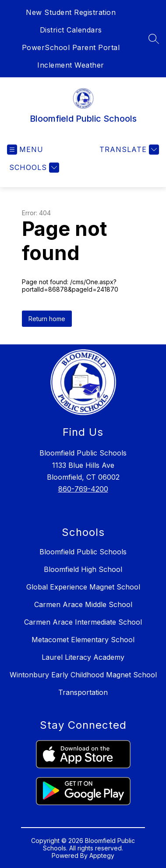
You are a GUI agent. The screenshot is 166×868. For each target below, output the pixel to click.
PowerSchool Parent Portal (71, 47)
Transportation (83, 692)
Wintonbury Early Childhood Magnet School (83, 675)
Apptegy (102, 855)
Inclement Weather (71, 65)
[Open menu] (25, 150)
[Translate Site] (128, 150)
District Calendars (71, 30)
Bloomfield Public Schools (83, 552)
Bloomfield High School (83, 569)
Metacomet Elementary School (83, 640)
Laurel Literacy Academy (83, 657)
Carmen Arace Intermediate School (83, 622)
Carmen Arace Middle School (83, 604)
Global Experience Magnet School (83, 587)
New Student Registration (71, 12)
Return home (47, 319)
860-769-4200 (83, 489)
